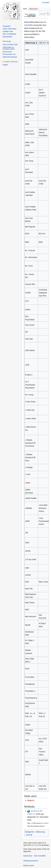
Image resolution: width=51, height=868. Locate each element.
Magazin (31, 800)
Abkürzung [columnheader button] (30, 43)
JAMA (28, 483)
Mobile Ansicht (29, 866)
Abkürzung (40, 832)
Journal (29, 835)
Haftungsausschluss (31, 861)
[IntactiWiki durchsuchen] (44, 14)
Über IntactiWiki (40, 856)
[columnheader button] (44, 43)
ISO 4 (42, 43)
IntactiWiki (28, 25)
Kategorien (30, 832)
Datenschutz (28, 856)
